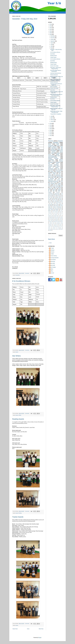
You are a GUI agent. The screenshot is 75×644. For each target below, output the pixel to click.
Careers (50, 188)
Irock (54, 219)
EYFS (53, 161)
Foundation (50, 213)
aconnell (52, 273)
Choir (57, 164)
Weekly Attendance (54, 75)
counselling (50, 225)
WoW (62, 186)
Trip (54, 224)
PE (49, 191)
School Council (55, 186)
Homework (58, 171)
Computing (61, 218)
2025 (51, 24)
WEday (50, 177)
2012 (51, 134)
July (51, 45)
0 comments (27, 273)
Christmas (59, 196)
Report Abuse (51, 239)
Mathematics (51, 180)
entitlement (55, 225)
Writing (20, 415)
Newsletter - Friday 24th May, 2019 (25, 19)
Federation (50, 200)
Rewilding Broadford (56, 222)
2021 (51, 31)
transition (54, 229)
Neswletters (56, 220)
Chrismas (57, 206)
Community (51, 145)
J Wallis (52, 254)
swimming (50, 229)
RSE (61, 208)
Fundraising (50, 193)
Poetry (49, 185)
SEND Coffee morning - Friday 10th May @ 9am (56, 112)
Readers (51, 222)
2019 (51, 35)
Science (58, 180)
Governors (54, 173)
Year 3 (51, 202)
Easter (60, 212)
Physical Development (57, 207)
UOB (57, 224)
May (51, 48)
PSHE (60, 200)
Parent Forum (59, 203)
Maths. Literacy (51, 220)
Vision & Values (53, 167)
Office (52, 269)
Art (61, 209)
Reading (20, 513)
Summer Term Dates (54, 66)
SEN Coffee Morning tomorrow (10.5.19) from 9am (56, 95)
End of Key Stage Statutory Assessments (56, 71)
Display (54, 190)
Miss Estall (53, 265)
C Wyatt (52, 248)
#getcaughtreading (52, 157)
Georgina (52, 250)
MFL (59, 213)
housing (60, 225)
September (53, 41)
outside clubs (50, 227)
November (53, 38)
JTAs (49, 186)
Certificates (51, 218)
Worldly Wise (57, 195)
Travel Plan (50, 170)
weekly (50, 230)
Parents (51, 141)
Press (49, 154)
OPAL (55, 188)
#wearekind (59, 176)
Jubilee (57, 219)
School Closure (51, 176)
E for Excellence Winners (21, 281)
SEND (59, 191)
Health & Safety (52, 174)
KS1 (58, 169)
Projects (52, 171)
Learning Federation (55, 258)
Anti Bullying (58, 187)
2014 (51, 130)
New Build (56, 200)
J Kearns (52, 252)
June (52, 46)
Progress (50, 166)
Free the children (57, 185)
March (52, 118)
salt (59, 216)
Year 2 (52, 203)
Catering (53, 152)
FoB (60, 174)
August (52, 43)
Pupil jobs (56, 208)
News (58, 145)
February (52, 120)
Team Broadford (51, 184)
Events (61, 151)
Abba (49, 217)
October (52, 39)
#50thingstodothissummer (53, 181)
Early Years (50, 197)
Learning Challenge (53, 165)
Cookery (50, 192)
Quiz (60, 188)
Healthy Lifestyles (52, 147)
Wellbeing (58, 202)
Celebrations (50, 208)
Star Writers (16, 356)
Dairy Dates (53, 90)
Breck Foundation (54, 87)
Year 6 (52, 187)
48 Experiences (57, 175)
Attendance (54, 148)
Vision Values (51, 209)
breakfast (57, 209)
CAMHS (61, 217)
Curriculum (58, 192)
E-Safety (59, 184)
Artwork (61, 160)
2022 (51, 29)
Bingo (52, 217)
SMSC (50, 144)
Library (58, 166)
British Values (57, 217)
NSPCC (50, 211)
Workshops (51, 169)
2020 (51, 33)
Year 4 (49, 201)
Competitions (56, 218)
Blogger (40, 638)
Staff (49, 173)
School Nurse (56, 211)
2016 (51, 127)
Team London (56, 204)
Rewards (56, 214)
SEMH (62, 222)
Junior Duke (55, 213)
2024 (51, 26)
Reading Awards (18, 419)
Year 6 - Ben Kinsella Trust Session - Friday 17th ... (56, 80)
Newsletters (18, 275)
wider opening (55, 201)
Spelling (53, 198)
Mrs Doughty (53, 267)
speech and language (57, 228)
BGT (53, 206)
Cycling (55, 177)
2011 (51, 135)
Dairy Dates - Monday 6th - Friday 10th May (56, 106)
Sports (61, 152)
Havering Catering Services (56, 73)
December (53, 36)
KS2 (49, 164)
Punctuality (50, 204)
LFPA (59, 179)
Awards (17, 352)
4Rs (62, 148)
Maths (58, 153)
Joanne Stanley (54, 256)
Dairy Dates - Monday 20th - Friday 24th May (56, 68)
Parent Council (53, 182)
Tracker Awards (18, 517)
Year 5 (55, 196)
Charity (57, 154)
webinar (62, 229)
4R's (49, 190)
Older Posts (41, 629)
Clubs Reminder (55, 212)
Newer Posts (15, 629)
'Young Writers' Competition (56, 114)
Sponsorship (57, 193)
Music (60, 173)
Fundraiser (57, 197)
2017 (51, 125)
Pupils (58, 144)
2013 (51, 132)
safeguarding (56, 227)
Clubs (52, 153)
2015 (51, 129)
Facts (61, 147)
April (52, 116)
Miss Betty (53, 263)
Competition (51, 160)
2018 (51, 123)
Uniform (60, 224)
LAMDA (60, 219)
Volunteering (51, 156)
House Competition (59, 170)
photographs (55, 216)
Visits (59, 156)
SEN (54, 191)
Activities (59, 190)
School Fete (52, 223)
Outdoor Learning (53, 158)
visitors (58, 229)
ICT (60, 182)
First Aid (51, 219)
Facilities (58, 162)
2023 (51, 28)
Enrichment (59, 198)
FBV (62, 181)
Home (12, 13)
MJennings (53, 262)
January (52, 121)
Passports (61, 220)
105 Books (61, 201)
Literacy (50, 175)
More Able (60, 149)
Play (54, 202)
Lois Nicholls (53, 260)
